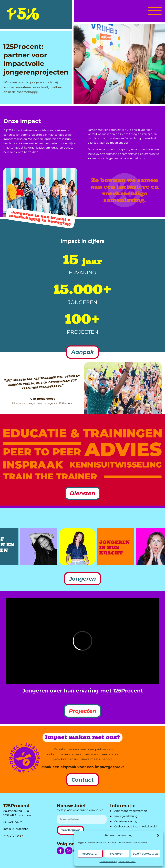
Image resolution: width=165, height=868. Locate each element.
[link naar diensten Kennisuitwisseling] (116, 465)
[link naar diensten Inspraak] (33, 465)
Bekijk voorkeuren (145, 854)
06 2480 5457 (13, 822)
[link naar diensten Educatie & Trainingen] (82, 433)
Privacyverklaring (127, 861)
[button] (158, 835)
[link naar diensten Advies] (123, 449)
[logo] (23, 14)
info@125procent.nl (16, 829)
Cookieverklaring (108, 861)
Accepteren (90, 854)
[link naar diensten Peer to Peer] (42, 449)
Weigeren (117, 854)
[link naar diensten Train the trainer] (50, 477)
